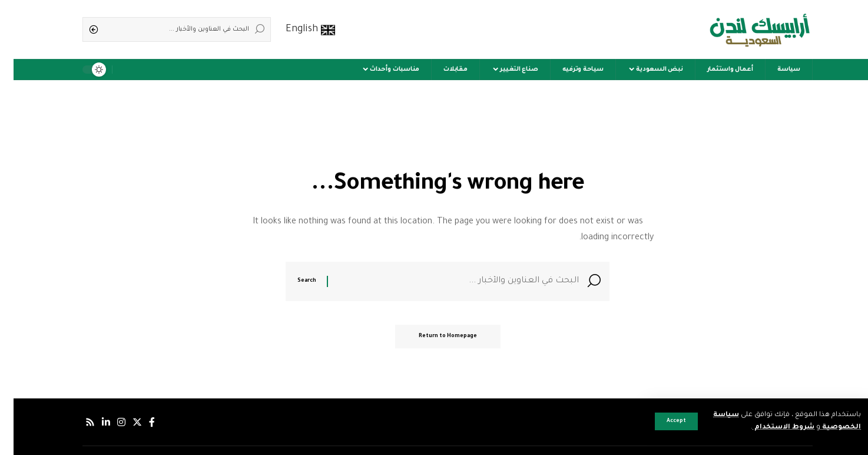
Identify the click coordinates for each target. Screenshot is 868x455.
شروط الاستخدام (770, 428)
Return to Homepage (434, 337)
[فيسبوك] (138, 422)
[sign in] (127, 70)
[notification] (110, 70)
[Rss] (77, 422)
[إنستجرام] (108, 422)
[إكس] (124, 422)
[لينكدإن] (92, 422)
